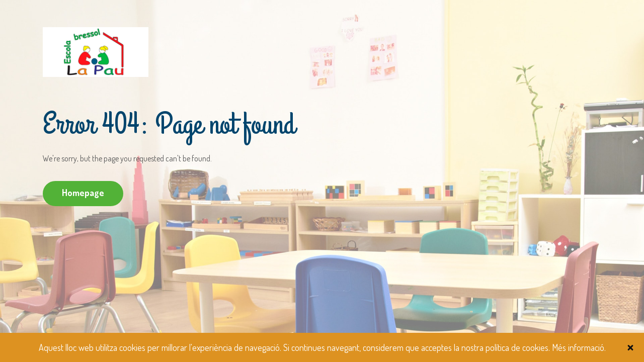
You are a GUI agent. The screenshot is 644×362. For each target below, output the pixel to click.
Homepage (83, 193)
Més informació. (579, 347)
